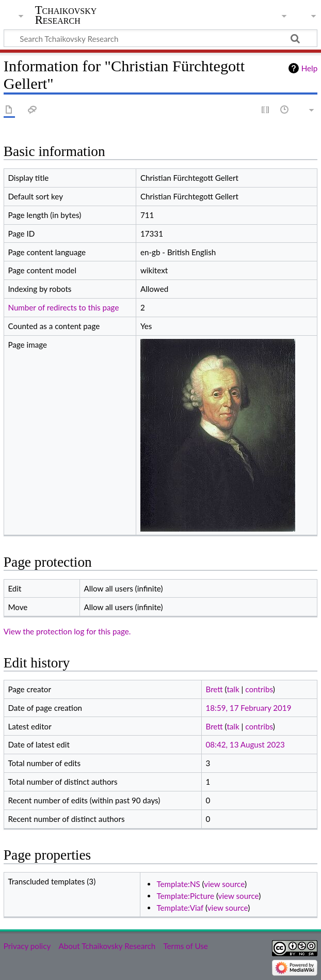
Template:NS (178, 884)
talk (233, 689)
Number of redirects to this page (63, 307)
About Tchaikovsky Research (107, 946)
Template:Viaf (180, 908)
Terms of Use (185, 946)
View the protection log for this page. (67, 631)
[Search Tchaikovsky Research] (160, 38)
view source (224, 884)
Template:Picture (185, 896)
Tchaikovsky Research (66, 15)
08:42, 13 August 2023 (245, 744)
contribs (259, 689)
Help (309, 68)
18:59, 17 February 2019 (248, 708)
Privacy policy (27, 946)
